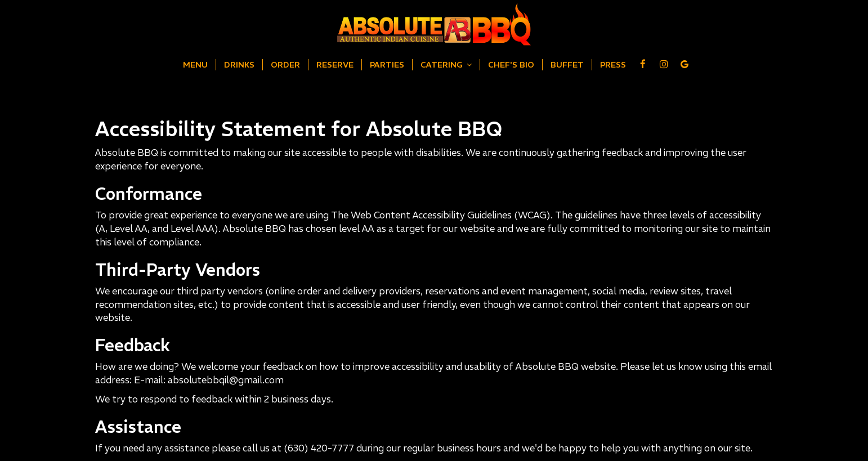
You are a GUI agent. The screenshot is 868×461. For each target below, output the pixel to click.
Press (613, 65)
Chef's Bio (511, 65)
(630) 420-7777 (319, 448)
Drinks (239, 65)
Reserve (335, 65)
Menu (195, 65)
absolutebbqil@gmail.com (226, 380)
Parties (387, 65)
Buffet (567, 65)
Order (285, 65)
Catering (446, 65)
